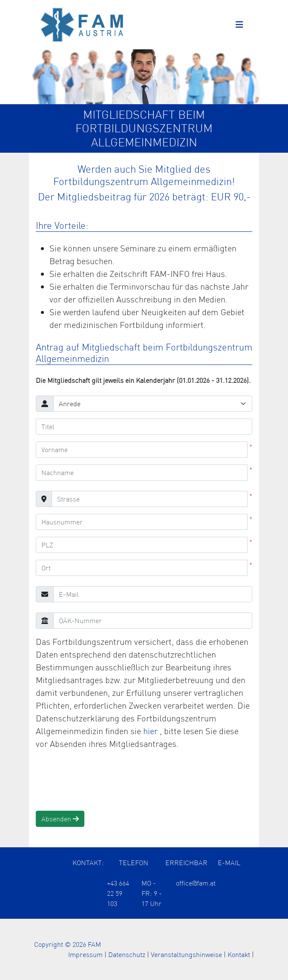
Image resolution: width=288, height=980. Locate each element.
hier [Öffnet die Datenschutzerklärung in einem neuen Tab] (151, 731)
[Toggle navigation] (239, 25)
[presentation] (101, 781)
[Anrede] (153, 404)
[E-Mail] (153, 594)
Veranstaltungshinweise (186, 954)
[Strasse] (150, 499)
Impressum (85, 954)
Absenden (60, 819)
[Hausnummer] (142, 522)
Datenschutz (127, 954)
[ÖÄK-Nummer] (153, 621)
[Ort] (142, 568)
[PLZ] (142, 545)
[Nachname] (142, 473)
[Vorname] (142, 450)
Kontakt (239, 954)
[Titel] (144, 427)
